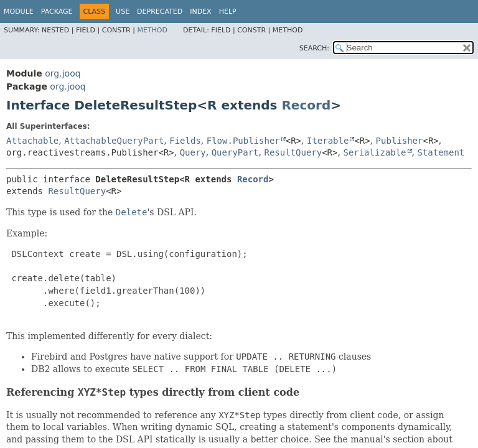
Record (306, 105)
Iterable (328, 141)
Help (228, 12)
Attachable (32, 141)
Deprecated (160, 12)
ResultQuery (293, 152)
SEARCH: (314, 48)
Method (152, 30)
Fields (185, 141)
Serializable (374, 152)
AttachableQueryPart (114, 141)
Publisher (400, 141)
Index (200, 12)
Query (193, 152)
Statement (441, 152)
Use (123, 12)
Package (57, 12)
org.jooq (63, 73)
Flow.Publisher (243, 141)
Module (19, 12)
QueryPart (235, 152)
